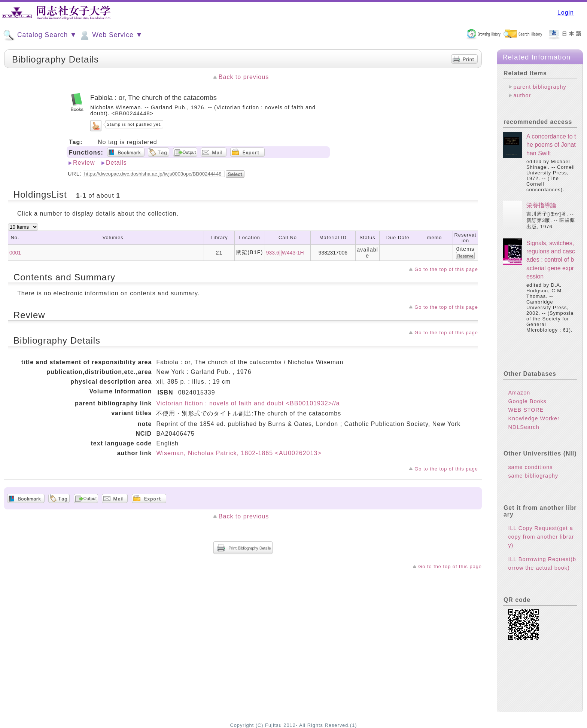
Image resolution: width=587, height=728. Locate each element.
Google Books (527, 401)
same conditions (530, 467)
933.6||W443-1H (285, 253)
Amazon (519, 393)
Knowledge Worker (534, 418)
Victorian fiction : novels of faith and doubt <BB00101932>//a (248, 403)
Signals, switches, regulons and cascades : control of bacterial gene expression (551, 260)
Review (84, 163)
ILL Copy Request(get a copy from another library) (541, 537)
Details (116, 163)
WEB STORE (526, 410)
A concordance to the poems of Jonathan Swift (551, 145)
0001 (15, 253)
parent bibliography (540, 87)
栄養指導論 (541, 205)
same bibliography (533, 476)
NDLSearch (524, 427)
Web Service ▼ (111, 35)
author (522, 95)
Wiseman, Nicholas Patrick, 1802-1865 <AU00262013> (239, 453)
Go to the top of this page (446, 269)
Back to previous (244, 77)
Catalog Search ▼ (40, 35)
